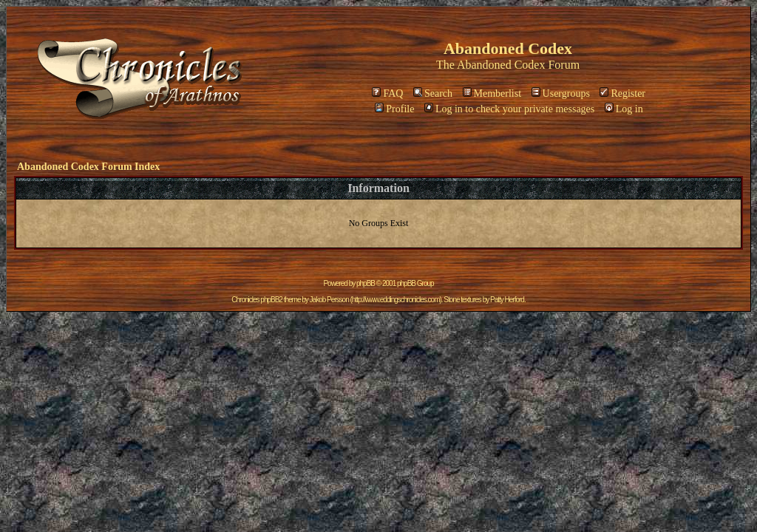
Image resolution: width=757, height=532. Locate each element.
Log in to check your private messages (509, 109)
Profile (394, 109)
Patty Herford (507, 300)
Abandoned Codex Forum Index (88, 167)
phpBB (366, 283)
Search (433, 93)
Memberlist (492, 93)
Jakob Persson (329, 300)
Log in (624, 109)
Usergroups (561, 93)
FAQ (387, 93)
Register (622, 93)
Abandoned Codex (501, 65)
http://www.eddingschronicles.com (396, 300)
